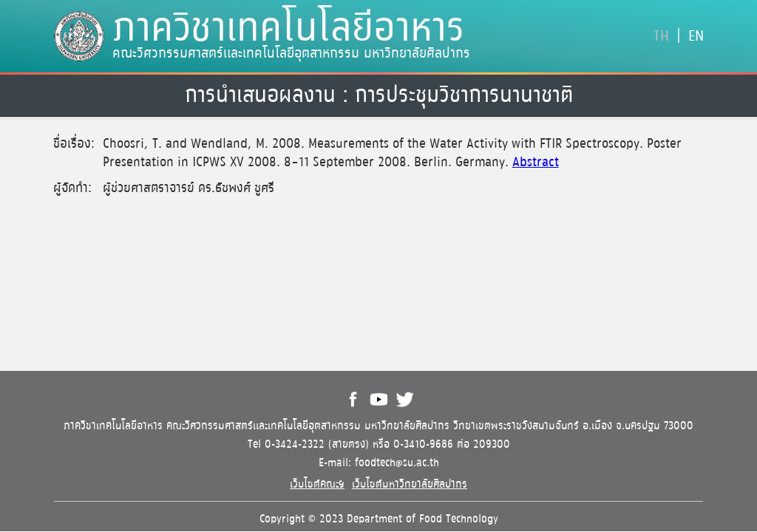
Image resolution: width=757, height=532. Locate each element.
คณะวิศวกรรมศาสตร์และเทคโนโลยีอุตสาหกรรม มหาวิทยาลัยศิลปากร (291, 54)
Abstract (536, 163)
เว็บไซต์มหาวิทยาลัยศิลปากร (410, 484)
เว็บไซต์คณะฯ (317, 484)
